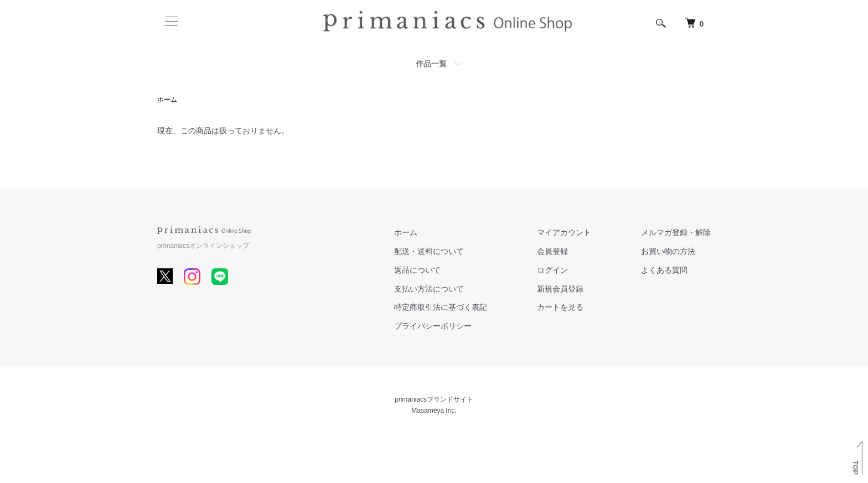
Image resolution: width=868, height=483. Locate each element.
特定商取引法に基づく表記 (441, 307)
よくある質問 (664, 270)
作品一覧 (431, 64)
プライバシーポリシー (433, 326)
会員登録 (552, 251)
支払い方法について (429, 289)
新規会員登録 (560, 289)
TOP (855, 468)
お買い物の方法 (668, 251)
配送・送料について (429, 251)
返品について (417, 270)
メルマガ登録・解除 (676, 232)
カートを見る (560, 307)
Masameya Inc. (434, 411)
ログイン (552, 270)
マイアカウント (564, 232)
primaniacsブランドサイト (434, 399)
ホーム (167, 100)
